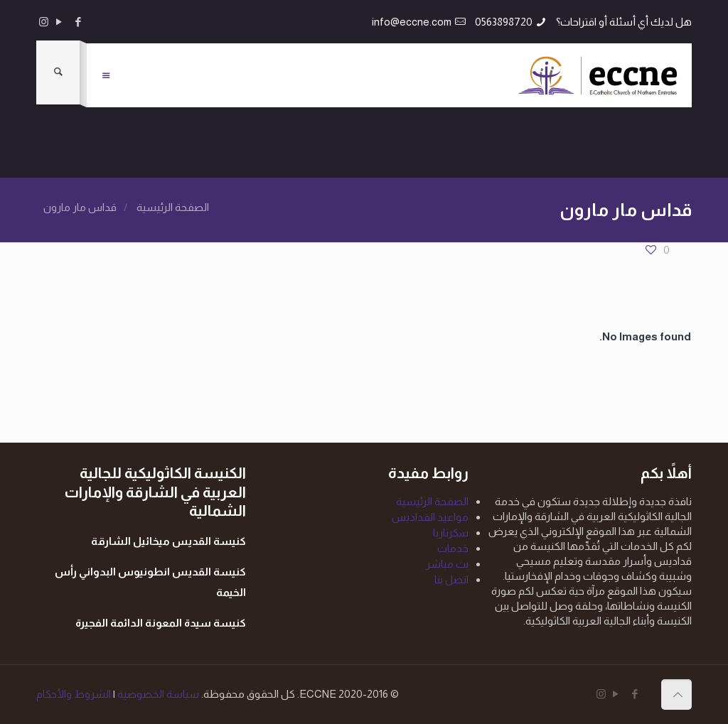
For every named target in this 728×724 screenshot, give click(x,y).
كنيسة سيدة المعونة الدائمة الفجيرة (161, 623)
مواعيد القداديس (430, 517)
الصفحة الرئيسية (173, 207)
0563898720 (504, 22)
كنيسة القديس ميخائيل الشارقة (168, 541)
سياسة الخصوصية (157, 694)
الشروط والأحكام (74, 694)
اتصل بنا (451, 579)
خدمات (453, 548)
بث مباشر (447, 564)
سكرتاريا (451, 533)
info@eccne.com (412, 22)
